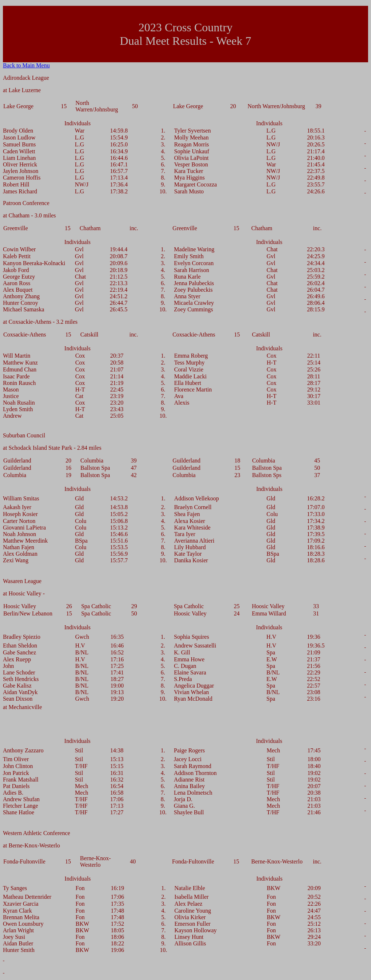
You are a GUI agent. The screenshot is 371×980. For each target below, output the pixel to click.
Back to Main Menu (26, 65)
